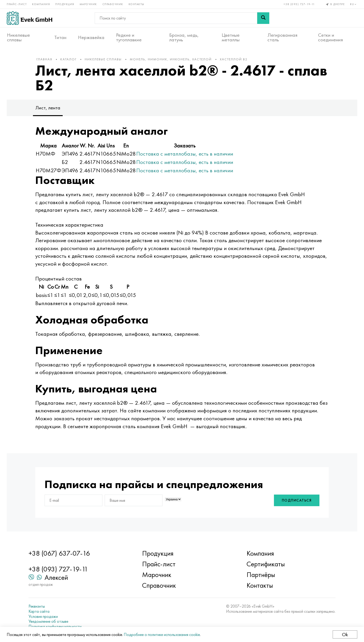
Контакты (137, 4)
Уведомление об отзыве (49, 621)
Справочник (113, 4)
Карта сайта (40, 611)
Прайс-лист (17, 4)
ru (354, 4)
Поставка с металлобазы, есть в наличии (186, 155)
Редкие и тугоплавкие (129, 37)
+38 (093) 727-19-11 (299, 4)
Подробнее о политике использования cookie (162, 634)
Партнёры (260, 575)
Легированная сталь (282, 37)
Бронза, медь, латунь (184, 37)
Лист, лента (49, 109)
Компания (41, 4)
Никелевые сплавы (18, 37)
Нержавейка (91, 37)
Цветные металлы (231, 37)
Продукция (65, 4)
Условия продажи (44, 616)
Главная (45, 60)
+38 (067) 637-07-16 (60, 554)
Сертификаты (265, 564)
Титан (60, 37)
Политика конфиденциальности (56, 626)
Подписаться (295, 501)
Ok (345, 634)
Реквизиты (38, 606)
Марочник (89, 4)
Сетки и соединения (330, 37)
